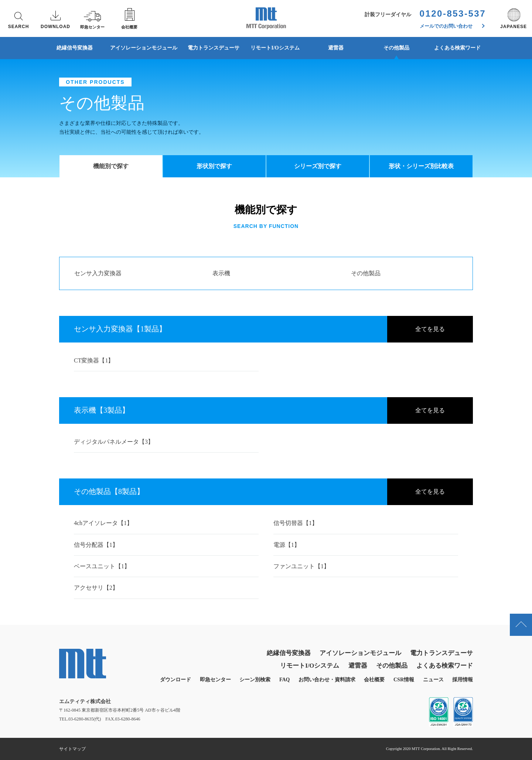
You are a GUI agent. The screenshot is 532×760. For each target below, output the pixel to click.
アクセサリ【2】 (96, 588)
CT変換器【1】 (94, 360)
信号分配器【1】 (96, 545)
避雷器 (336, 48)
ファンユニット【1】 (301, 566)
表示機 (221, 273)
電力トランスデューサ (214, 48)
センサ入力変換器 (98, 273)
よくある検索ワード (457, 48)
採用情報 (463, 680)
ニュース (433, 680)
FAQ (285, 680)
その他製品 (396, 48)
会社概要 (374, 680)
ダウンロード (175, 680)
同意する (436, 738)
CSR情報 (404, 680)
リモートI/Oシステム (275, 48)
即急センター (215, 680)
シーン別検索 (255, 680)
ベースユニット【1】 (102, 566)
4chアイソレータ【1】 (103, 523)
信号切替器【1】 (296, 523)
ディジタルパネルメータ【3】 (114, 442)
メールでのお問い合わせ (452, 26)
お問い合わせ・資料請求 (327, 680)
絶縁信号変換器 (75, 48)
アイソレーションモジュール (144, 48)
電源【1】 (287, 545)
